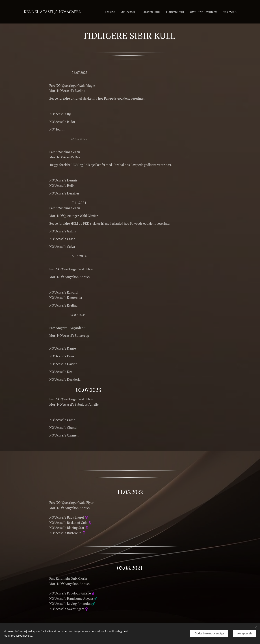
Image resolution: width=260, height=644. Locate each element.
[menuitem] (106, 12)
